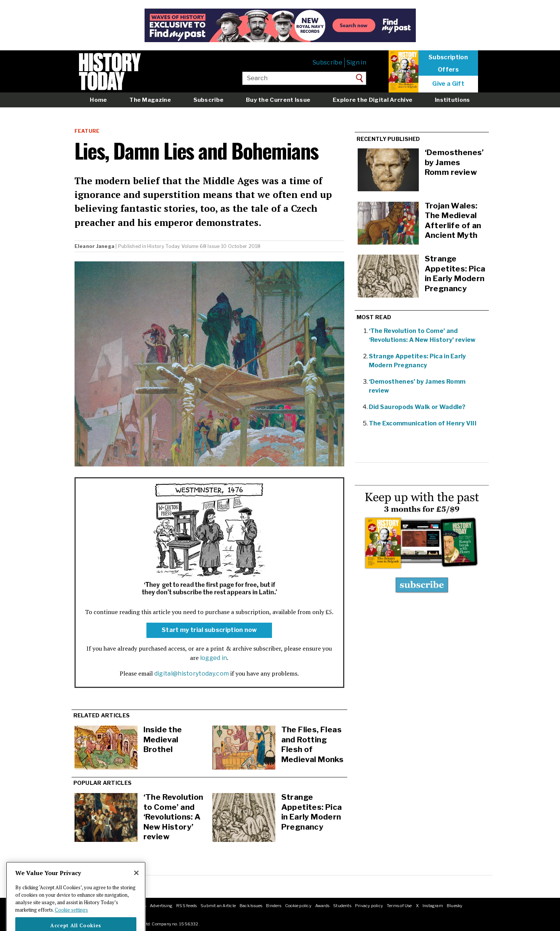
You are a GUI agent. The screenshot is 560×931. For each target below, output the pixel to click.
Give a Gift (448, 84)
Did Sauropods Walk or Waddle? (417, 407)
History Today (164, 246)
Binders (274, 906)
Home (98, 100)
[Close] (136, 885)
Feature (87, 131)
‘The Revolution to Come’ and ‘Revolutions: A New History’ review (173, 817)
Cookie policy (298, 906)
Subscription (448, 57)
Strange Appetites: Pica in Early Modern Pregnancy (312, 812)
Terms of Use (399, 906)
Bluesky (455, 906)
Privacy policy (369, 906)
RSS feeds (186, 906)
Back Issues (251, 906)
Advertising (161, 906)
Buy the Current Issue (278, 100)
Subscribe (328, 62)
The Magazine (150, 100)
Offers (448, 70)
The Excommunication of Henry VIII (423, 423)
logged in (214, 658)
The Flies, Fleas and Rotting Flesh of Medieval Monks (313, 744)
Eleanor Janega (95, 246)
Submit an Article (218, 906)
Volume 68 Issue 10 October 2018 (221, 246)
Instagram (433, 906)
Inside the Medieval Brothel (163, 739)
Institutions (453, 100)
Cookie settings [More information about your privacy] (71, 921)
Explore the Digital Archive (373, 100)
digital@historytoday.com (192, 674)
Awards (322, 906)
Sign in (356, 62)
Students (342, 906)
